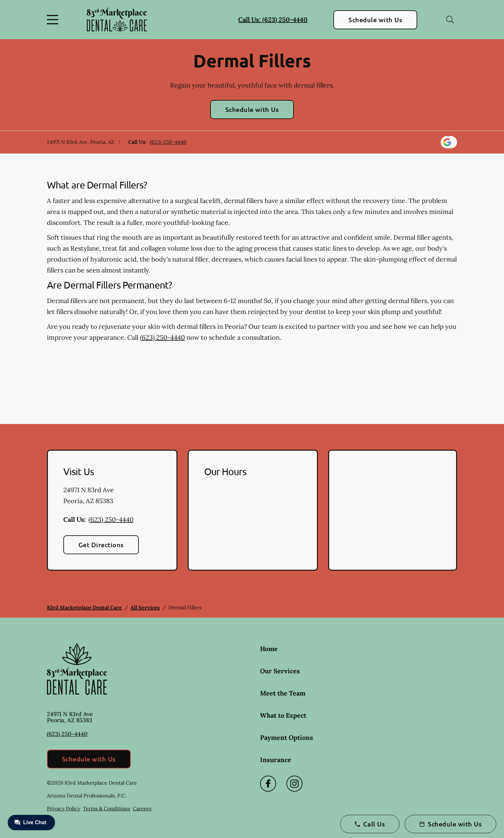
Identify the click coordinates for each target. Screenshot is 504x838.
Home (269, 649)
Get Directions (101, 545)
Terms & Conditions (107, 808)
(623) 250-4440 (168, 142)
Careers (142, 808)
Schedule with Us (375, 20)
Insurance (276, 760)
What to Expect (283, 715)
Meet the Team (283, 693)
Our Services (280, 671)
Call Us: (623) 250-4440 (273, 19)
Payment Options (287, 737)
